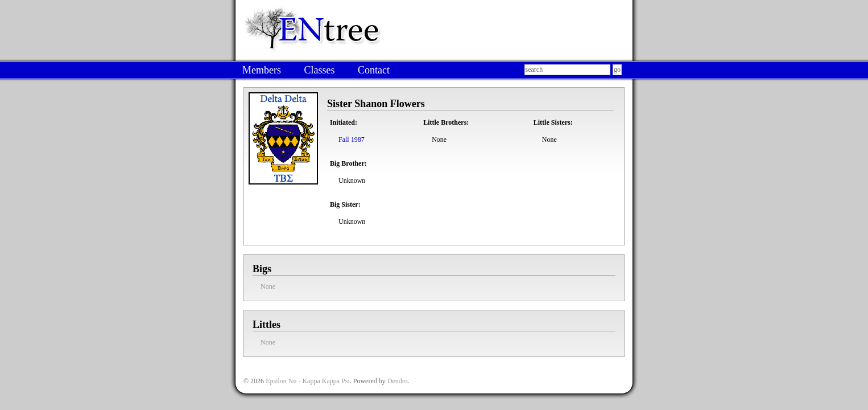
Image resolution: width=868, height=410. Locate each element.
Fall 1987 (352, 140)
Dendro (398, 381)
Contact (374, 70)
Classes (319, 70)
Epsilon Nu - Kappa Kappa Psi (308, 381)
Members (262, 70)
